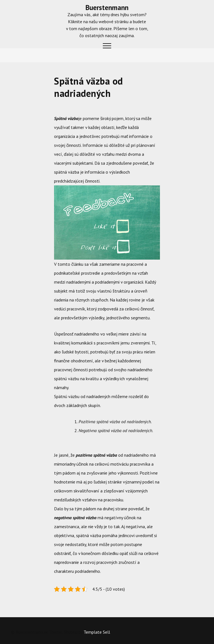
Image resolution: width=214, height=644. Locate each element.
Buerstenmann (107, 8)
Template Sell (97, 632)
